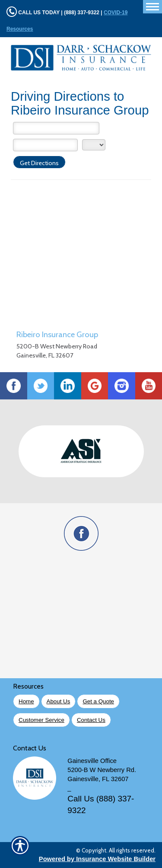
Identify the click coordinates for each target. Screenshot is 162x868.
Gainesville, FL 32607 (98, 779)
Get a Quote (98, 701)
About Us (59, 701)
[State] (94, 145)
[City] (45, 145)
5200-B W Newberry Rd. (102, 770)
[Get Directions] (39, 162)
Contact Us (91, 720)
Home (26, 701)
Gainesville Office (92, 761)
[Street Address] (56, 128)
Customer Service (41, 720)
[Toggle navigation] (152, 7)
